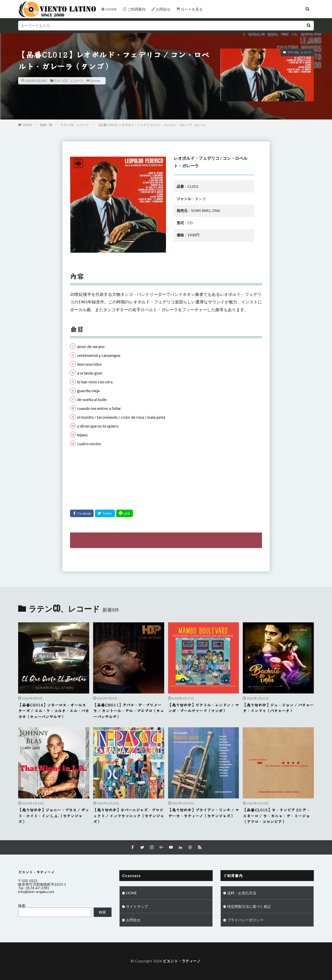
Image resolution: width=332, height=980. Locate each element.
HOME (27, 125)
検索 (22, 906)
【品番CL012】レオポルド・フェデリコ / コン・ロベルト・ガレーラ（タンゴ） (152, 125)
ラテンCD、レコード (68, 81)
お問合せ (133, 920)
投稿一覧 (46, 125)
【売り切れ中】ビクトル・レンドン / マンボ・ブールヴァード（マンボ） (203, 708)
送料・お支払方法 (242, 893)
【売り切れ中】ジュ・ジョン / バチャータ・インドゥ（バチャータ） (278, 708)
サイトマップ (137, 906)
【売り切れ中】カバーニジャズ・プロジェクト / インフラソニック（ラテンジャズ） (129, 816)
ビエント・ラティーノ (182, 961)
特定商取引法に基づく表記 (249, 906)
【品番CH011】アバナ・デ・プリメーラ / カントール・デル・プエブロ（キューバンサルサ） (129, 711)
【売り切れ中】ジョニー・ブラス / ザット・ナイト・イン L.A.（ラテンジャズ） (54, 816)
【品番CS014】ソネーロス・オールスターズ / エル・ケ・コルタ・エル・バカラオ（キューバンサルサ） (54, 711)
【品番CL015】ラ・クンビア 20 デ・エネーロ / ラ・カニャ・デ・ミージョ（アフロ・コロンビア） (276, 816)
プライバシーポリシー (245, 920)
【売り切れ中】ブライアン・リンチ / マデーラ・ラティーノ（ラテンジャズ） (203, 813)
